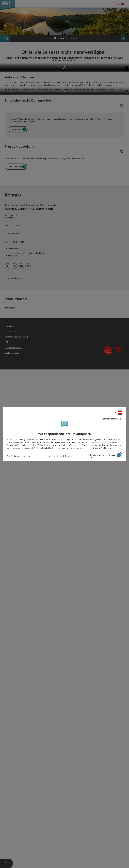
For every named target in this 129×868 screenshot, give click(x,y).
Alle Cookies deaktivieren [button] (18, 456)
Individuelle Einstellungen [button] (60, 456)
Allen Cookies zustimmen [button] (104, 455)
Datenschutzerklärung (112, 419)
